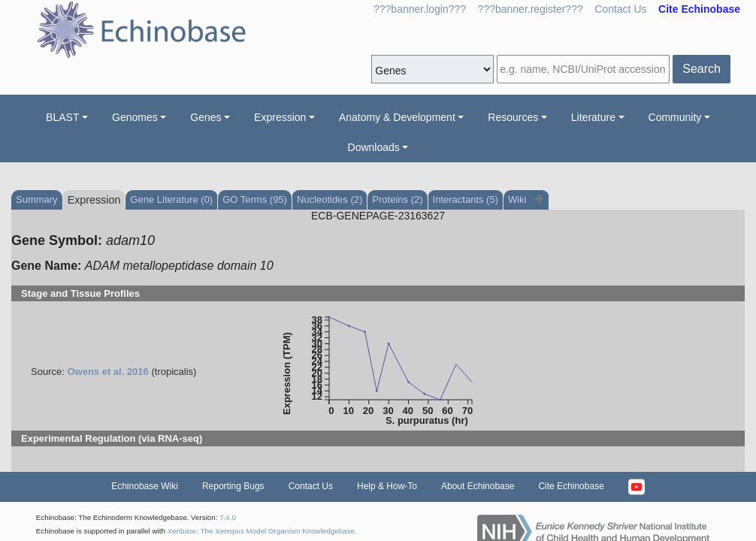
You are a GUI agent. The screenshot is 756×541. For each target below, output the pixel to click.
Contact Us (620, 9)
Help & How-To (387, 486)
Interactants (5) (466, 199)
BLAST (62, 117)
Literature (593, 117)
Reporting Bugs (233, 486)
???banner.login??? (420, 9)
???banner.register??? (531, 9)
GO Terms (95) (255, 199)
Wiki (519, 199)
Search (702, 69)
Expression (280, 117)
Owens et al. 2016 (107, 372)
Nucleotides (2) (330, 199)
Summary (37, 199)
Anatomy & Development (397, 117)
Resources (513, 117)
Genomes (135, 117)
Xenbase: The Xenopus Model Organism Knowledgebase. (262, 531)
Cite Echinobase (571, 486)
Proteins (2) (397, 199)
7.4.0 (228, 517)
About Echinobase (478, 486)
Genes (206, 117)
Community (675, 117)
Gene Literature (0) (171, 199)
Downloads (374, 147)
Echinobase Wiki (145, 486)
